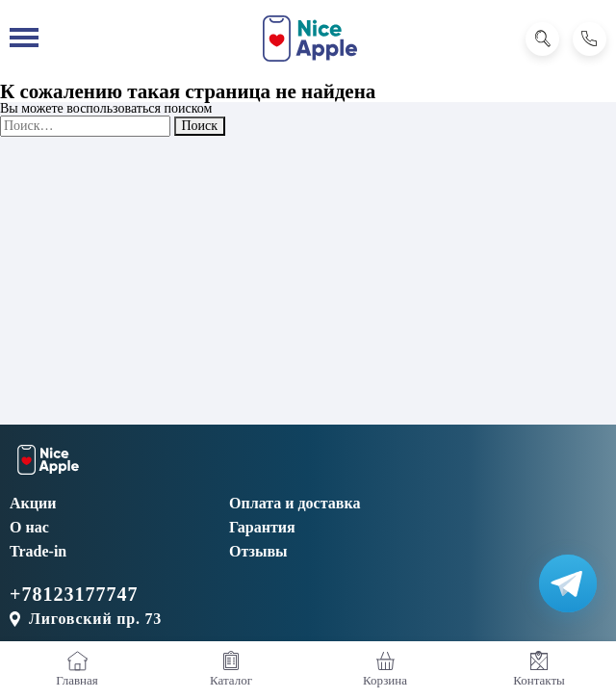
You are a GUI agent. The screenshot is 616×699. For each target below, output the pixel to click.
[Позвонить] (590, 39)
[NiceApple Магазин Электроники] (310, 39)
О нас (29, 527)
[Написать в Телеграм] (568, 583)
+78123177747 (74, 594)
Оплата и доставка (295, 503)
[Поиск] (542, 39)
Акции (33, 503)
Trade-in (38, 551)
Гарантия (262, 527)
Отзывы (258, 551)
